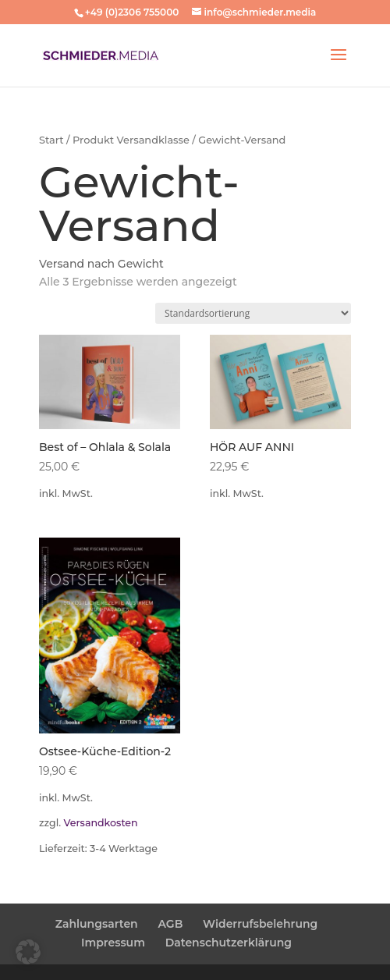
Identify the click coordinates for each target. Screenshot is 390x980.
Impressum (113, 943)
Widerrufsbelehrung (260, 924)
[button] (28, 952)
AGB (171, 924)
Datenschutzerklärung (229, 943)
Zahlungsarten (97, 924)
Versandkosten (100, 823)
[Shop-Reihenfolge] (253, 313)
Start (51, 140)
